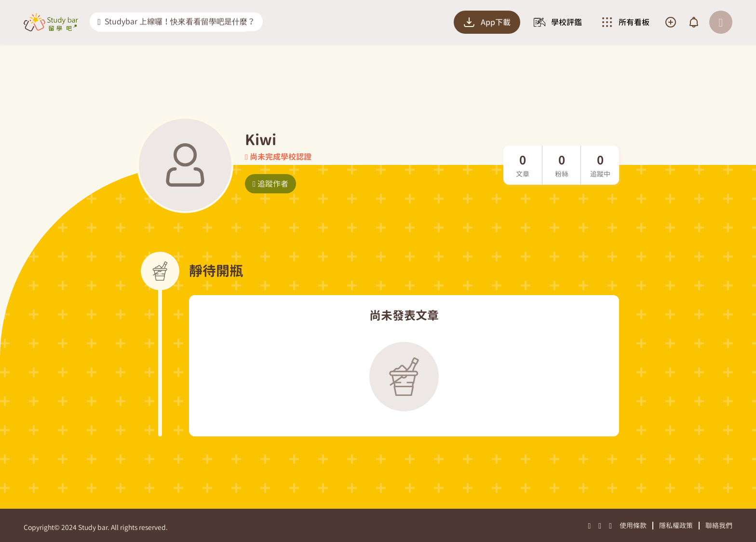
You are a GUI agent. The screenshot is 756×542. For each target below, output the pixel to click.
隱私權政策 (676, 525)
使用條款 (633, 525)
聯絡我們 (719, 525)
